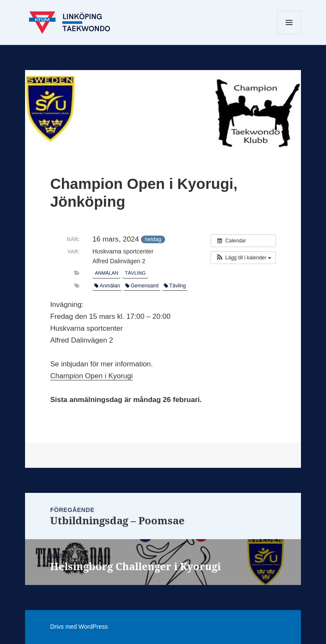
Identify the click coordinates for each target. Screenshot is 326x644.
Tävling (135, 273)
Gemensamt (142, 286)
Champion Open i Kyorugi (91, 376)
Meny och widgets (289, 34)
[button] (243, 258)
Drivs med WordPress (79, 627)
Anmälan (106, 273)
